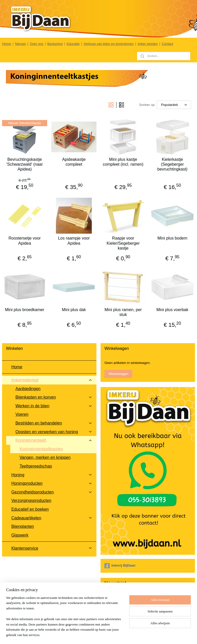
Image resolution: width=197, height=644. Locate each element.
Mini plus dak (74, 309)
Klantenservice (52, 548)
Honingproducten (52, 483)
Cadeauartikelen (52, 518)
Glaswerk (20, 535)
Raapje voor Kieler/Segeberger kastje (123, 243)
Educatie (73, 44)
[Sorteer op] (174, 105)
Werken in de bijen (54, 406)
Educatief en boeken (30, 509)
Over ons (37, 44)
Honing (52, 475)
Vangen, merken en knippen (45, 457)
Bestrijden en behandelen (54, 423)
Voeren (22, 414)
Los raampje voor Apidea (74, 241)
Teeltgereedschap (36, 466)
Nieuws (20, 44)
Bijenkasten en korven (54, 397)
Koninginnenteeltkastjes (41, 449)
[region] (65, 620)
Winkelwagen (118, 374)
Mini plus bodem (173, 238)
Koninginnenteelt (54, 440)
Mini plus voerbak (173, 309)
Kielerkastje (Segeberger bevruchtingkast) (172, 164)
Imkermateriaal (52, 380)
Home (7, 44)
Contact (167, 44)
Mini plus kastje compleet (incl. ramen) (123, 162)
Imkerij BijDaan (120, 566)
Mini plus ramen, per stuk (123, 312)
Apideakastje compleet (74, 162)
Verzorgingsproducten (31, 501)
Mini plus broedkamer (25, 309)
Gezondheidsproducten (52, 492)
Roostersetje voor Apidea (24, 241)
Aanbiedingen (28, 389)
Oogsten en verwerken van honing (54, 432)
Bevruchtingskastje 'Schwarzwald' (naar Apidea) (25, 164)
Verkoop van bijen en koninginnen (109, 44)
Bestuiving (55, 44)
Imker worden (148, 44)
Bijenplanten (23, 526)
